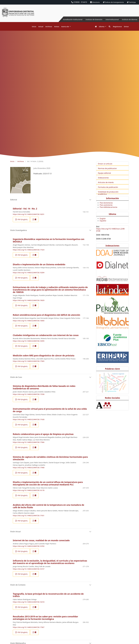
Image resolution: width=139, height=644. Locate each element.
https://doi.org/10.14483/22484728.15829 (29, 300)
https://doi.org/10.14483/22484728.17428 (29, 419)
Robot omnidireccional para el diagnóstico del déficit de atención (46, 315)
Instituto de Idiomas (129, 19)
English (103, 222)
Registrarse (117, 26)
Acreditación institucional (69, 19)
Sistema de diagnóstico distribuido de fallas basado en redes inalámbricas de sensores (44, 387)
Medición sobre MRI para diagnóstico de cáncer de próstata (44, 355)
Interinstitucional (111, 19)
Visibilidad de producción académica (108, 197)
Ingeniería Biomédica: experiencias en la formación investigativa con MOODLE (49, 240)
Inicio (34, 26)
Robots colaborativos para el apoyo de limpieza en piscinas (43, 434)
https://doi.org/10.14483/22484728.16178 (29, 490)
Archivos (49, 26)
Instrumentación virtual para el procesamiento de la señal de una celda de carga (50, 410)
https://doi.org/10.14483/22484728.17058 (29, 394)
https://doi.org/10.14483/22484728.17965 (29, 361)
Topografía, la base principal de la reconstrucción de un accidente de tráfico (48, 595)
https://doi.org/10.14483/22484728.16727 (29, 569)
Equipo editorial (104, 177)
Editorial (14, 200)
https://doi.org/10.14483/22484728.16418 (29, 602)
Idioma (102, 26)
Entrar (126, 26)
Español (103, 224)
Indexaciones (103, 181)
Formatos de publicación (108, 191)
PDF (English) (22, 219)
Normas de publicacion (107, 172)
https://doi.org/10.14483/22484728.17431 (29, 515)
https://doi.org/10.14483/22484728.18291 (29, 214)
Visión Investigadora (19, 230)
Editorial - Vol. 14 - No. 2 (25, 209)
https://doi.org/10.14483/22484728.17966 (29, 442)
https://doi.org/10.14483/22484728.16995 (29, 341)
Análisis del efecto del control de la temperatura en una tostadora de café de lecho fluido (48, 506)
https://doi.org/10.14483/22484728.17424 (29, 250)
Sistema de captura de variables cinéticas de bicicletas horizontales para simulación (50, 458)
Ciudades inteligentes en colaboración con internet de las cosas (46, 335)
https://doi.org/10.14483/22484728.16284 (29, 272)
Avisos (57, 26)
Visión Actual (15, 532)
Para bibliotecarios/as (108, 211)
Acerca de (65, 26)
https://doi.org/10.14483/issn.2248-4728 (111, 234)
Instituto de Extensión (91, 19)
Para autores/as (106, 209)
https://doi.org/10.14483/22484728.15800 (29, 321)
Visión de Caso (16, 377)
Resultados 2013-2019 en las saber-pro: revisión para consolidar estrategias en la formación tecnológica (45, 618)
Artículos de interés (106, 186)
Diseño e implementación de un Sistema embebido (39, 264)
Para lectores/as (106, 206)
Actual (41, 26)
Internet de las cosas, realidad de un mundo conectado (41, 540)
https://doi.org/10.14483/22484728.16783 (29, 546)
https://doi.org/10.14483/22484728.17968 (29, 467)
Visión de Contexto (18, 585)
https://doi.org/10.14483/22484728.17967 (29, 627)
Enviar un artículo (105, 167)
